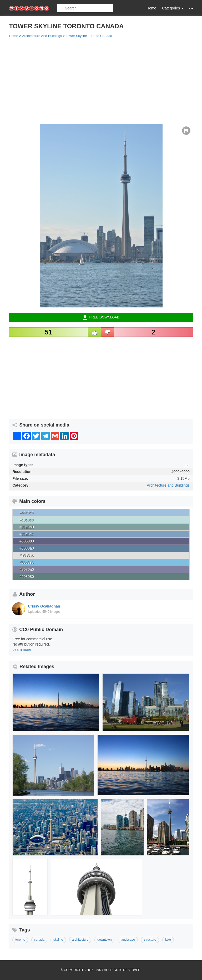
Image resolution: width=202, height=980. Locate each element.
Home (151, 8)
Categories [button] (173, 8)
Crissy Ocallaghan (44, 606)
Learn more (22, 649)
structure (150, 940)
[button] (191, 8)
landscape (128, 940)
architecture (80, 940)
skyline (58, 940)
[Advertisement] (101, 81)
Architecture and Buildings (168, 485)
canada (39, 940)
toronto (20, 940)
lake (168, 940)
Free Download (101, 317)
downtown (104, 940)
